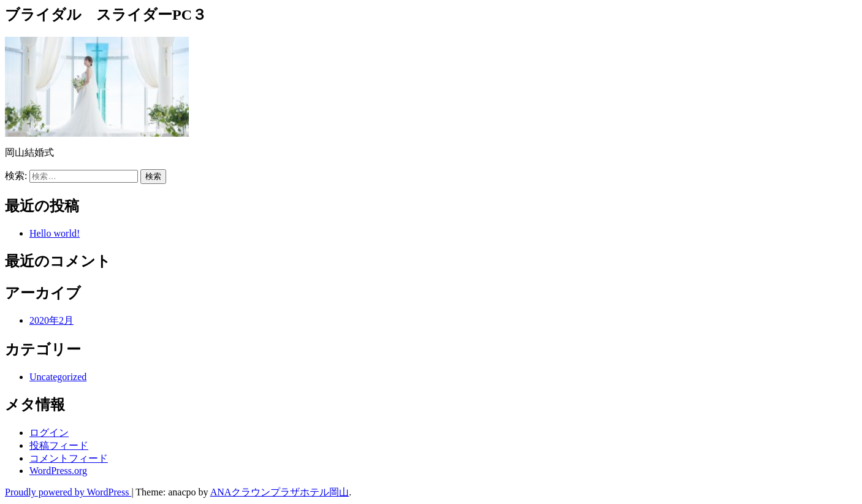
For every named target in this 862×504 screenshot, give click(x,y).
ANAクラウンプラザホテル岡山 (280, 492)
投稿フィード (59, 445)
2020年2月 (51, 320)
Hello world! (55, 233)
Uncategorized (58, 377)
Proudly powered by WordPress (68, 492)
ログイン (49, 433)
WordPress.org (58, 471)
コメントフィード (69, 458)
